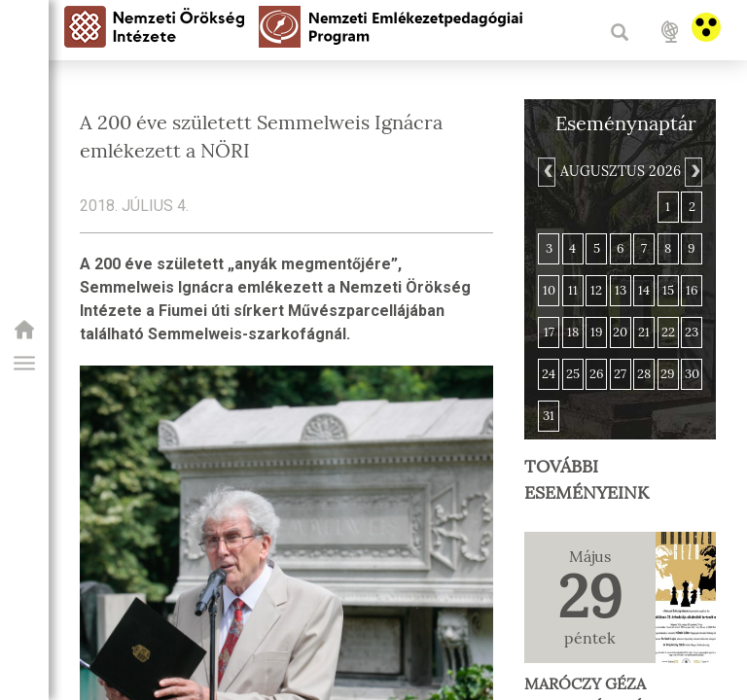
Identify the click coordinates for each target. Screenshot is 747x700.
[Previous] (547, 172)
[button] (24, 364)
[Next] (694, 172)
